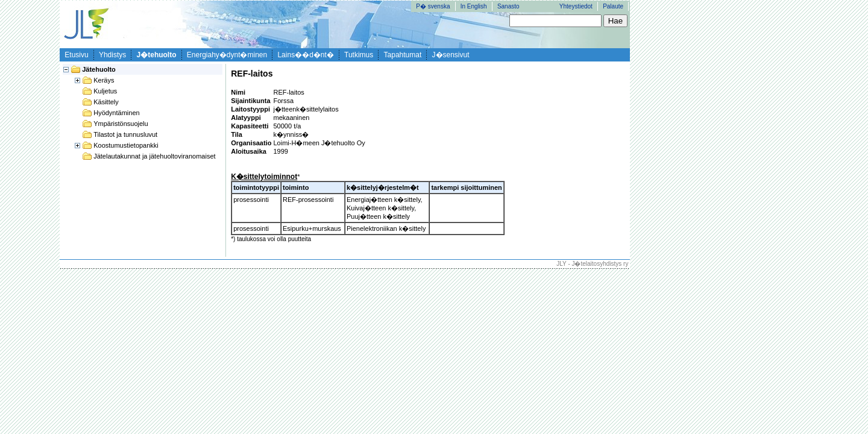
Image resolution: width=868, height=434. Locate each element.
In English (474, 6)
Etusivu (76, 55)
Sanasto (508, 6)
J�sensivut (451, 55)
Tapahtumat (403, 55)
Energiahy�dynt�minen (227, 55)
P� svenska (433, 6)
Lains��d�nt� (305, 55)
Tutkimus (359, 55)
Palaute (613, 6)
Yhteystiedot (576, 6)
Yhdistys (112, 55)
